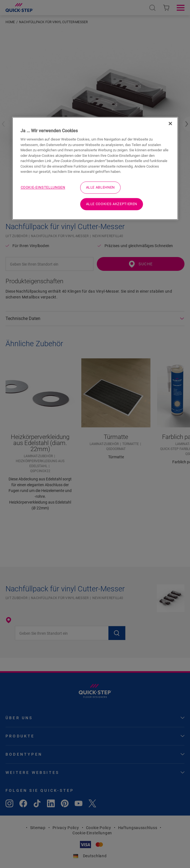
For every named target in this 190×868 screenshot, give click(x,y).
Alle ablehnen (100, 187)
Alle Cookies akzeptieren (112, 204)
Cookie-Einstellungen (43, 187)
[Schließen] (170, 123)
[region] (95, 168)
